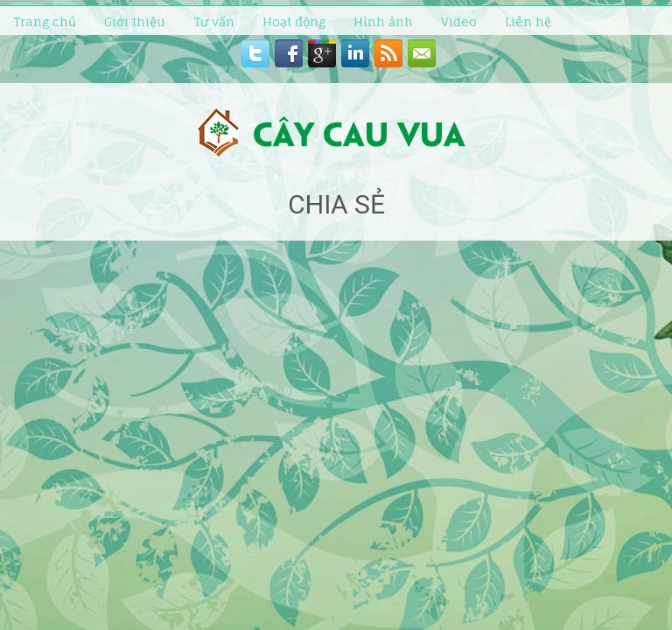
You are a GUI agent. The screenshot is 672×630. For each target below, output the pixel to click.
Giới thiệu (135, 21)
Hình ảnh (383, 21)
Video (459, 21)
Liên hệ (528, 21)
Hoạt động (294, 21)
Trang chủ (45, 21)
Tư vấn (214, 21)
